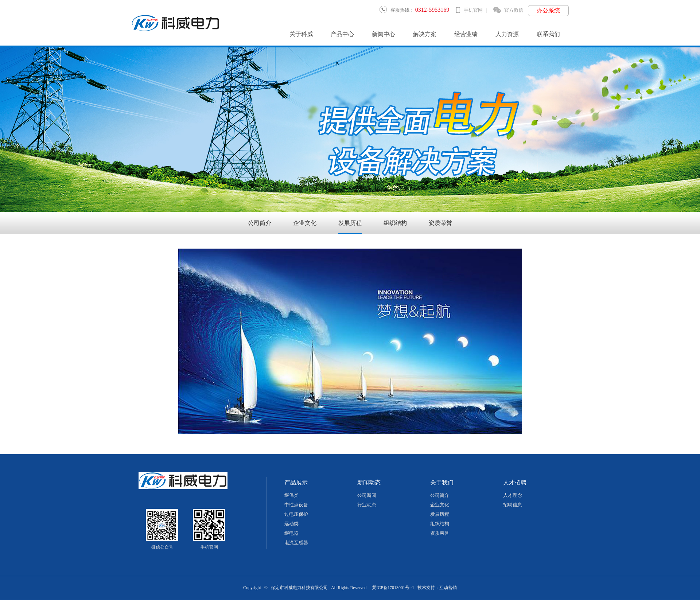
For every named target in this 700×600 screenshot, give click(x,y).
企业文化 (305, 223)
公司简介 (260, 223)
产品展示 (296, 482)
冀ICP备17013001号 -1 (393, 588)
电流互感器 (296, 543)
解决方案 (425, 34)
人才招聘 (515, 482)
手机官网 (469, 10)
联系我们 (548, 34)
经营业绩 (466, 34)
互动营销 (448, 588)
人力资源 (507, 34)
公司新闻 (367, 495)
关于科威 (301, 34)
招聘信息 (513, 505)
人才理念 (513, 495)
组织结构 (395, 223)
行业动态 (367, 505)
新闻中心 (384, 34)
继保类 (291, 495)
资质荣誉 (440, 223)
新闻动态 (369, 482)
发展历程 (350, 223)
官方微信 (508, 10)
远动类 (291, 524)
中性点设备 (296, 505)
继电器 (291, 533)
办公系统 (548, 10)
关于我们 (442, 482)
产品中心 (342, 34)
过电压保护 (296, 514)
